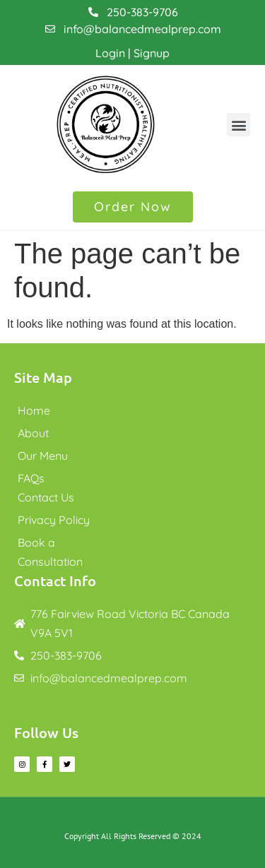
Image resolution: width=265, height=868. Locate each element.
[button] (238, 125)
